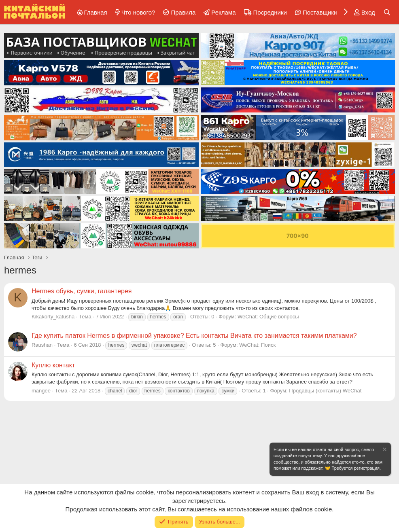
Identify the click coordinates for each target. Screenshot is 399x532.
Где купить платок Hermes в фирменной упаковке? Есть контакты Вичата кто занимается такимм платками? (194, 336)
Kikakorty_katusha (53, 317)
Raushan (42, 345)
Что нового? (138, 12)
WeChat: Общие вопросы (268, 317)
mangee (41, 391)
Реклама (223, 12)
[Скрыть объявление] (384, 450)
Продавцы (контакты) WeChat (325, 391)
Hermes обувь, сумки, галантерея (82, 291)
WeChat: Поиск (257, 345)
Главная (96, 12)
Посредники (270, 12)
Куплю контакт (53, 365)
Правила (183, 12)
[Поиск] (387, 12)
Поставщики (320, 12)
